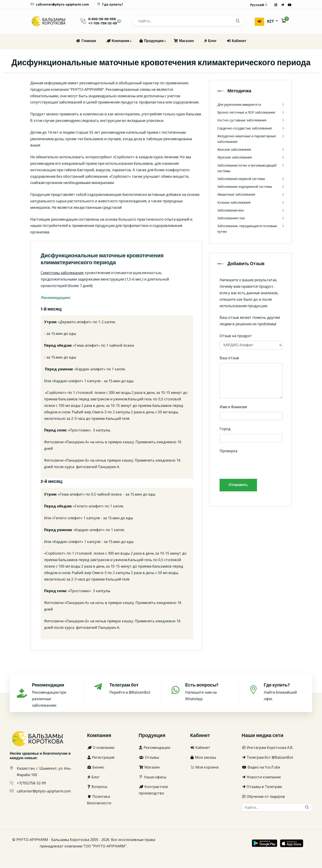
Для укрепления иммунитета (251, 105)
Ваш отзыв (229, 358)
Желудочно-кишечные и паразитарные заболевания (251, 139)
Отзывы (149, 758)
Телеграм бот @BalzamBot (267, 758)
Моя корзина (204, 767)
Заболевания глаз (251, 218)
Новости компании (261, 777)
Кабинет (236, 41)
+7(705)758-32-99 (31, 783)
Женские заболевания (251, 150)
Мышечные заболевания (251, 195)
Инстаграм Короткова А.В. (267, 748)
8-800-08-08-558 (102, 19)
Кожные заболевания (251, 202)
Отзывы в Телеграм (262, 787)
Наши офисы (152, 777)
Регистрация (101, 758)
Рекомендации (154, 748)
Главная (86, 41)
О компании (101, 748)
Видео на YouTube (261, 767)
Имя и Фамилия (233, 407)
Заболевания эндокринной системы (251, 187)
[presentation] (254, 465)
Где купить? (110, 5)
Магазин (184, 41)
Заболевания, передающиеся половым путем (251, 229)
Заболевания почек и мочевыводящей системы (251, 168)
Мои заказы (203, 758)
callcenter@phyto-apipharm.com (60, 5)
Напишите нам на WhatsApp (207, 692)
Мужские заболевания (251, 157)
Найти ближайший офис (285, 692)
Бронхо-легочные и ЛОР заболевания (251, 113)
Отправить (238, 485)
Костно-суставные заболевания (251, 120)
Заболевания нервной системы (251, 179)
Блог (210, 41)
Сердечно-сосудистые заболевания (251, 128)
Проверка (228, 451)
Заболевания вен (251, 210)
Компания (118, 41)
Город (225, 429)
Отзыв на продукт (236, 336)
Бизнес (96, 767)
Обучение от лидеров (263, 797)
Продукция (151, 41)
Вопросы (97, 787)
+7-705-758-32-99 (103, 24)
